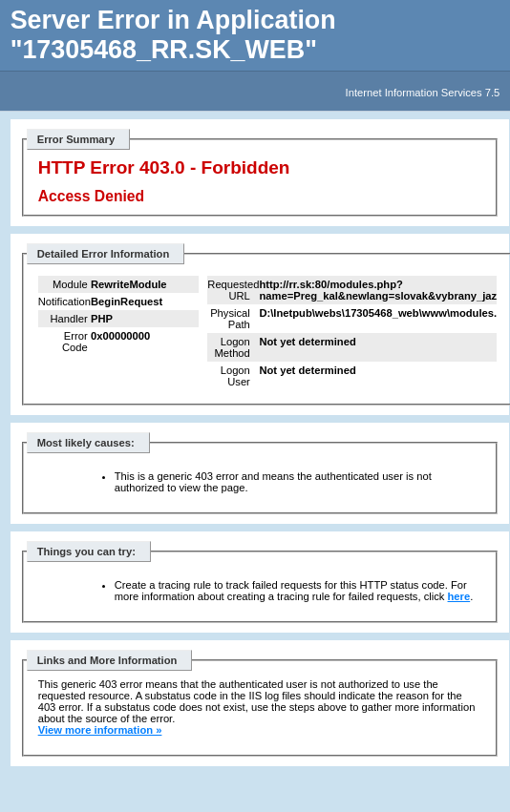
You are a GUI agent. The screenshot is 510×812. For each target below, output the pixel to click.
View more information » (100, 730)
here (459, 596)
